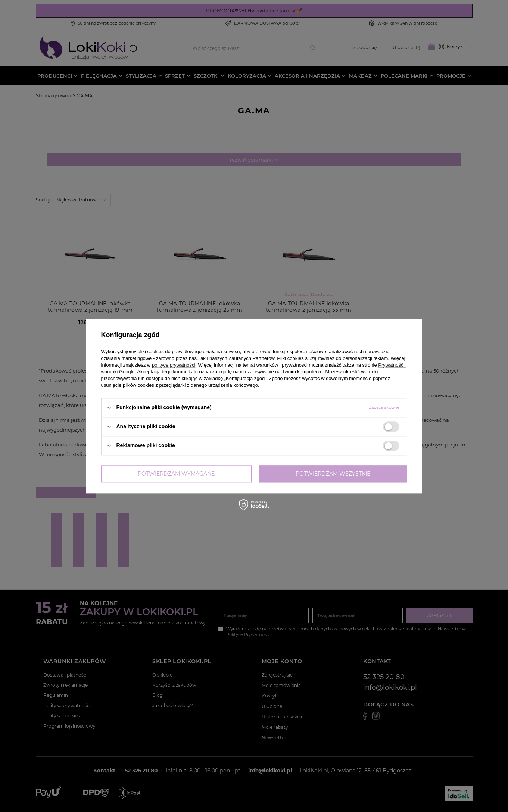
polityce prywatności (174, 365)
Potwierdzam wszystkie (333, 474)
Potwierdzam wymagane (176, 474)
